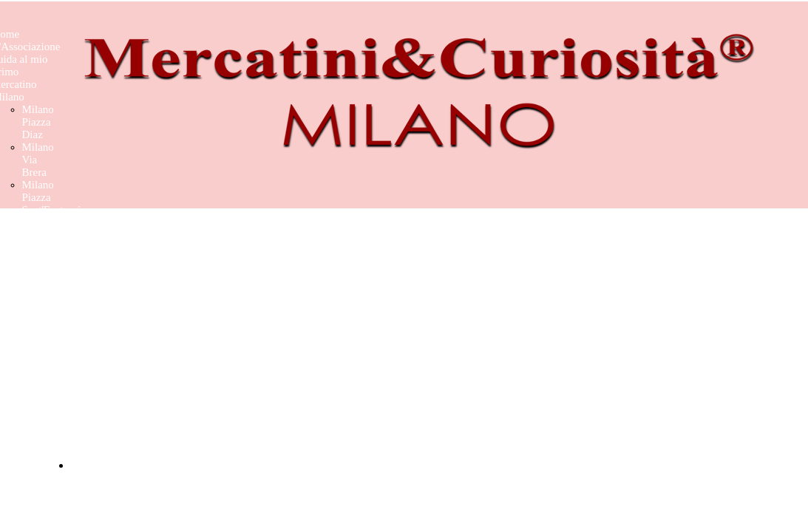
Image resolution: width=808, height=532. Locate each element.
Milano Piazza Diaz (38, 122)
